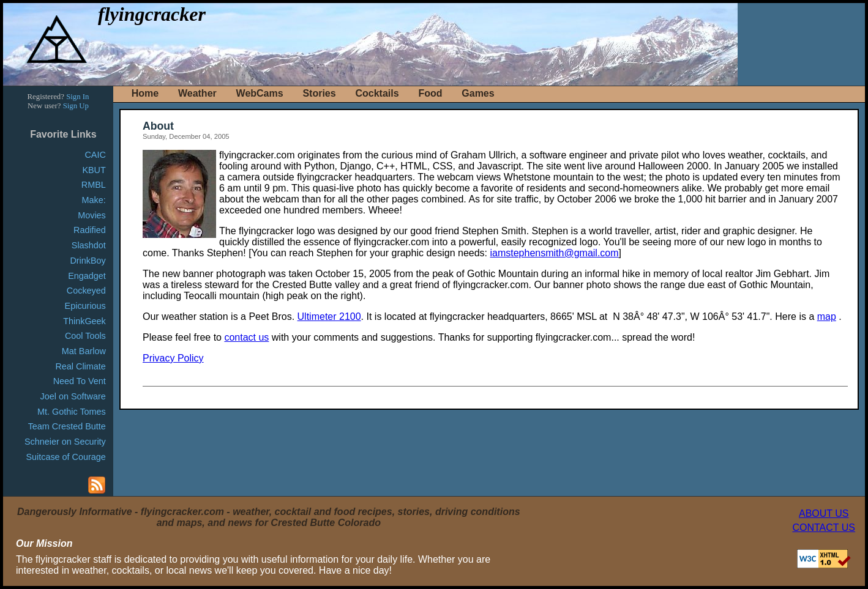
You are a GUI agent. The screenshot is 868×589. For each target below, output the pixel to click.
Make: (94, 200)
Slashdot (89, 245)
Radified (90, 230)
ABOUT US (824, 513)
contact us (246, 337)
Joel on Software (73, 396)
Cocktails (377, 93)
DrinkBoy (88, 261)
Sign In (77, 97)
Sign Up (76, 106)
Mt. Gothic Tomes (72, 412)
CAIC (95, 155)
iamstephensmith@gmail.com (554, 253)
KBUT (94, 170)
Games (478, 93)
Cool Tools (85, 336)
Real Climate (80, 366)
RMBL (94, 185)
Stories (319, 93)
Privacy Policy (173, 358)
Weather (197, 93)
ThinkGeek (84, 321)
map (827, 317)
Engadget (87, 276)
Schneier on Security (65, 442)
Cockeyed (86, 291)
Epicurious (85, 306)
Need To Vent (80, 381)
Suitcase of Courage (65, 457)
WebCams (260, 93)
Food (430, 93)
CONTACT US (824, 528)
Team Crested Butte (67, 426)
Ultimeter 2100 (329, 317)
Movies (92, 215)
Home (145, 93)
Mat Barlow (84, 351)
